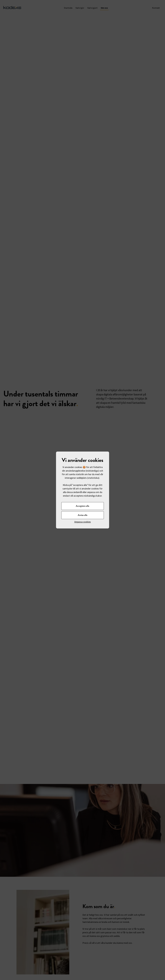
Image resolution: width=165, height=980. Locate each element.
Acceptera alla (83, 506)
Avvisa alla (83, 515)
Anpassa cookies (83, 522)
